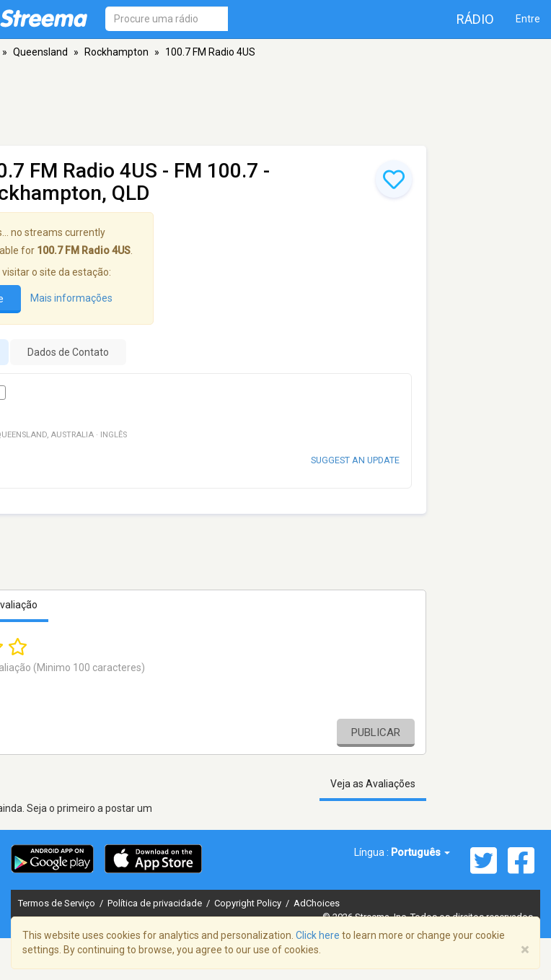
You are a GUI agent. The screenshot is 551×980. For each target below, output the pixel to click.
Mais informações (71, 298)
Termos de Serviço (58, 903)
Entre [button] (528, 19)
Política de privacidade (156, 903)
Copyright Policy (249, 903)
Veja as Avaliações (373, 784)
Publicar (376, 732)
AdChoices (317, 903)
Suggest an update (355, 460)
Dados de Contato (68, 352)
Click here (318, 935)
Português (420, 852)
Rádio (475, 19)
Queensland (40, 52)
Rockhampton (116, 52)
